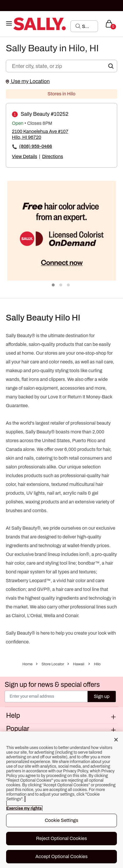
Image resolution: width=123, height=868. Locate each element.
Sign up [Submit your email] (102, 696)
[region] (61, 800)
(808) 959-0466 (36, 146)
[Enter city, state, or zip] (61, 66)
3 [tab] (69, 285)
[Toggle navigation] (9, 24)
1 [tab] (54, 285)
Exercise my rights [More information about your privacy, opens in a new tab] (24, 808)
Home (27, 664)
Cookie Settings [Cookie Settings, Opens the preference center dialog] (61, 820)
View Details (25, 156)
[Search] (88, 26)
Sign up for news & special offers (52, 685)
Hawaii (79, 664)
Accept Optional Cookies (62, 856)
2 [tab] (61, 285)
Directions (53, 156)
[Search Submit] (78, 26)
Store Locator (53, 664)
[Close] (116, 740)
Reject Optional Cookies (61, 838)
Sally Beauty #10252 (44, 114)
